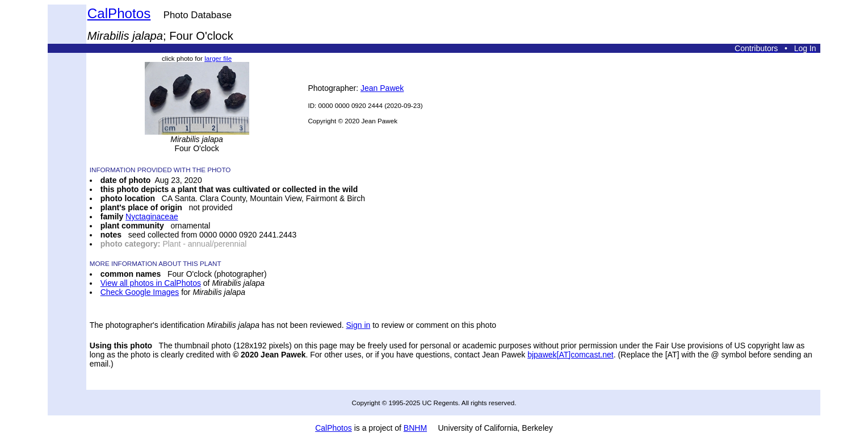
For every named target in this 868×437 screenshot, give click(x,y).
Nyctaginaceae (152, 217)
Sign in (358, 325)
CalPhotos (119, 13)
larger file (218, 58)
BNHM (415, 428)
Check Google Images (140, 292)
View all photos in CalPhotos (151, 283)
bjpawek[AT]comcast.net (570, 355)
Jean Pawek (382, 88)
